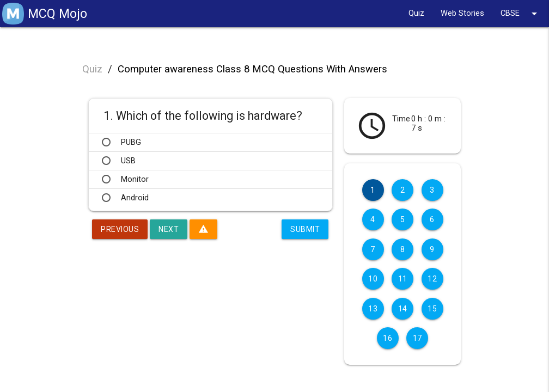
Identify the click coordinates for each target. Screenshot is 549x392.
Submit (305, 229)
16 (388, 338)
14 (403, 309)
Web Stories (462, 13)
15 (432, 309)
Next (169, 229)
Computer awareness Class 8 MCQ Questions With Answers (252, 69)
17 (417, 338)
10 (373, 279)
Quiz (416, 13)
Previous (120, 229)
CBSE (521, 14)
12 (432, 279)
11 (403, 279)
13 (373, 309)
